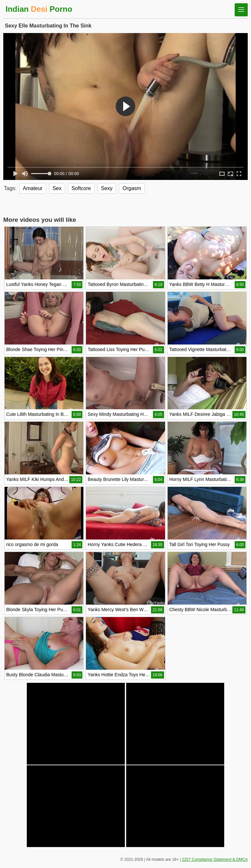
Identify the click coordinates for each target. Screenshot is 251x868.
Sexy (107, 188)
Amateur (33, 188)
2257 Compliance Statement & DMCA (215, 859)
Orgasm (132, 188)
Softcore (81, 188)
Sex (57, 188)
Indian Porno (39, 9)
